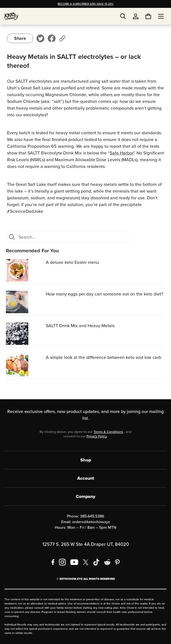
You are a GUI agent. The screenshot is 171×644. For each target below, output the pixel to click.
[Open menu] (161, 16)
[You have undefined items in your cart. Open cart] (148, 16)
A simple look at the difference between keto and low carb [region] (103, 357)
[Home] (12, 16)
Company (85, 496)
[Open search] (123, 16)
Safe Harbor (122, 153)
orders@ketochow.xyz (91, 522)
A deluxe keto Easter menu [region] (72, 262)
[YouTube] (74, 562)
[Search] (12, 237)
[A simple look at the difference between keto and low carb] (25, 365)
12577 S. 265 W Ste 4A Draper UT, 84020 (86, 544)
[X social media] (86, 562)
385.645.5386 (92, 516)
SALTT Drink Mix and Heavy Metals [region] (80, 326)
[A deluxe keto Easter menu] (25, 270)
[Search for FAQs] (73, 237)
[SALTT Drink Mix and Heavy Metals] (25, 334)
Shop (86, 460)
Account (86, 478)
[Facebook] (53, 562)
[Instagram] (62, 562)
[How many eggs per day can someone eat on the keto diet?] (25, 302)
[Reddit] (107, 562)
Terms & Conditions (108, 432)
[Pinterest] (118, 562)
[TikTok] (96, 562)
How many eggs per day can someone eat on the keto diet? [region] (104, 294)
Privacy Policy (97, 436)
